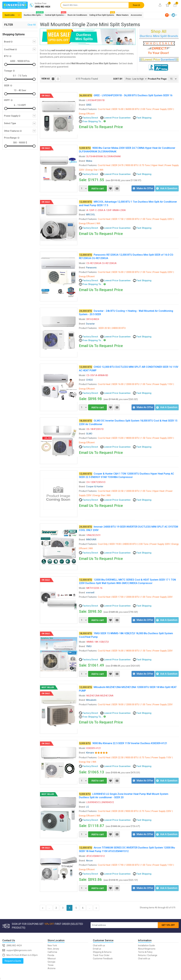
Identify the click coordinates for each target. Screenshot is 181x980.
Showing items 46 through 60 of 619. (158, 908)
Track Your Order (101, 955)
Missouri (52, 959)
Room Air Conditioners (77, 15)
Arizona (51, 968)
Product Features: (88, 109)
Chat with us (99, 945)
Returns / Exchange (148, 955)
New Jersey (53, 949)
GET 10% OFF (168, 925)
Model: (82, 100)
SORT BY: (118, 79)
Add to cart (96, 189)
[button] (168, 15)
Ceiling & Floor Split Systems (102, 14)
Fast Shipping (144, 118)
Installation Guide (146, 945)
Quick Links (10, 15)
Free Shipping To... (93, 121)
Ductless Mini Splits (33, 14)
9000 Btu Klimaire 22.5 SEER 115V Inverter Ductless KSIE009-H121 (130, 743)
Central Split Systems (55, 14)
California (52, 952)
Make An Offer (143, 188)
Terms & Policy (145, 952)
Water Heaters (122, 15)
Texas (51, 965)
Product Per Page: (157, 79)
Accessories (136, 15)
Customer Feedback (103, 959)
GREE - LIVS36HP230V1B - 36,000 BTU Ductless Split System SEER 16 (133, 95)
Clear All (32, 25)
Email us (97, 949)
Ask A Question (167, 188)
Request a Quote (13, 961)
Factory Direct (90, 118)
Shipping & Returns (102, 952)
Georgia (51, 962)
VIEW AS (46, 79)
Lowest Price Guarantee (117, 118)
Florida (51, 955)
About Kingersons (147, 949)
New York (52, 945)
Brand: (82, 105)
